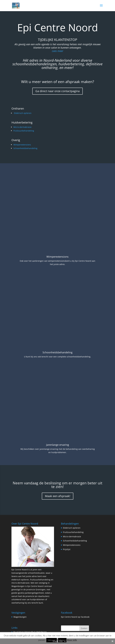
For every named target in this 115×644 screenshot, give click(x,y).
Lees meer (58, 51)
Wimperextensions (22, 145)
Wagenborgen (20, 603)
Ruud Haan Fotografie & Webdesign (30, 618)
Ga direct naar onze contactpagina (57, 91)
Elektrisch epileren (23, 113)
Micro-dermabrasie (22, 127)
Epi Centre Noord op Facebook (75, 603)
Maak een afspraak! (58, 482)
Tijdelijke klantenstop (57, 40)
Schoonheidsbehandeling (25, 148)
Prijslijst (67, 536)
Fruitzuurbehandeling (24, 131)
